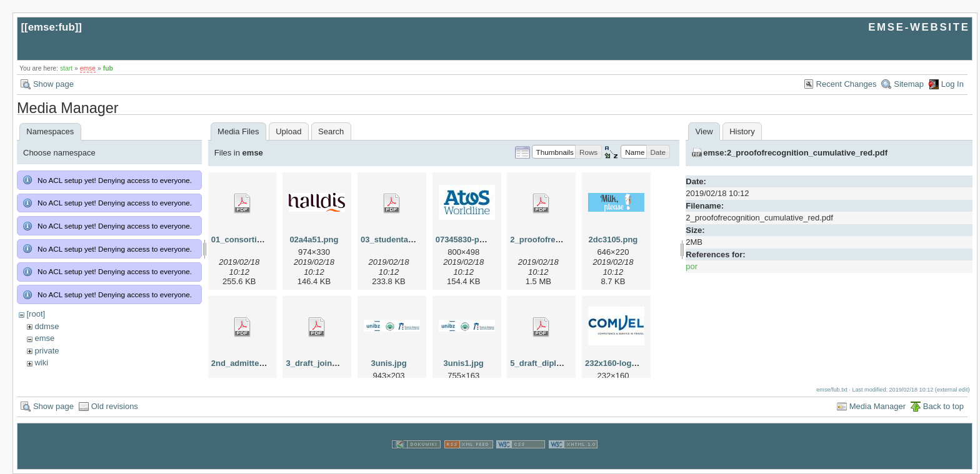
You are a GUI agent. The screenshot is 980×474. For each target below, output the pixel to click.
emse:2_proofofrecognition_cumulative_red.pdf (795, 153)
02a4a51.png (314, 239)
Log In (952, 84)
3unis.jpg (389, 363)
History (742, 131)
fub (108, 68)
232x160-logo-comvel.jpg (633, 363)
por (692, 266)
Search (331, 131)
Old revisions (115, 406)
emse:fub (52, 27)
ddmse (47, 326)
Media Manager (877, 406)
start (66, 68)
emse (88, 68)
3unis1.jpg (464, 363)
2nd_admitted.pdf (245, 363)
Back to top (943, 406)
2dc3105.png (613, 239)
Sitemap (909, 84)
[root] (36, 314)
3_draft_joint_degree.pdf (333, 363)
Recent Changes (847, 84)
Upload (288, 131)
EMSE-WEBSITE (919, 27)
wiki (41, 363)
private (47, 351)
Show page (53, 84)
